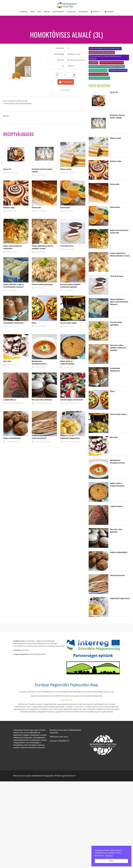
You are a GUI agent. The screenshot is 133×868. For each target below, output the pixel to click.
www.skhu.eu (66, 700)
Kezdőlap (23, 12)
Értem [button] (111, 861)
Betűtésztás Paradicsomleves (112, 63)
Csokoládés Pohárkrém (13, 323)
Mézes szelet (66, 169)
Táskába (66, 82)
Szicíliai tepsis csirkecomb (72, 400)
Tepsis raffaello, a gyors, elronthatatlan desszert (105, 58)
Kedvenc (66, 90)
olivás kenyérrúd (39, 438)
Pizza (34, 323)
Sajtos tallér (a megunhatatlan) (102, 52)
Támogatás (83, 12)
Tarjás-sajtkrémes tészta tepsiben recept (105, 48)
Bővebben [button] (109, 856)
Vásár (32, 12)
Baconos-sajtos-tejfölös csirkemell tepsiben (107, 66)
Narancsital (65, 208)
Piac (39, 12)
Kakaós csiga (9, 208)
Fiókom (95, 12)
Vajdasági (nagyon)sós (70, 438)
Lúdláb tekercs (10, 400)
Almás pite (36, 208)
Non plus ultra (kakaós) (42, 400)
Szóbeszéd (71, 12)
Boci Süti (7, 361)
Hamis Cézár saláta (68, 323)
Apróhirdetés (58, 12)
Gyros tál (7, 169)
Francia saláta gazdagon (42, 284)
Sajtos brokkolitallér (12, 438)
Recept (47, 12)
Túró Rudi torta (67, 246)
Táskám (109, 12)
